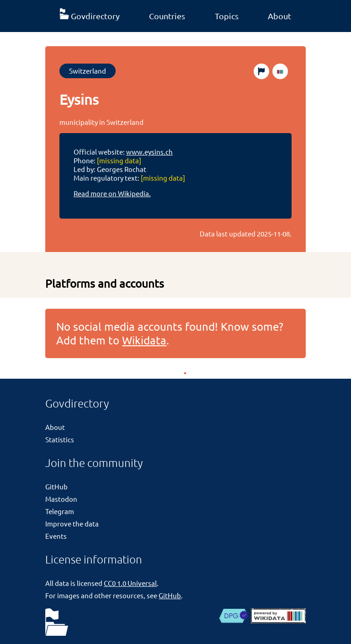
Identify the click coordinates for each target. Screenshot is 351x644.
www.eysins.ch (149, 152)
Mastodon (61, 499)
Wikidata (144, 340)
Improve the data (72, 523)
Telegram (60, 511)
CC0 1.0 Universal (130, 583)
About (279, 16)
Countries (167, 16)
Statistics (60, 439)
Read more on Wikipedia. (112, 193)
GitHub (56, 486)
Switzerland (88, 71)
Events (56, 536)
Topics (227, 16)
